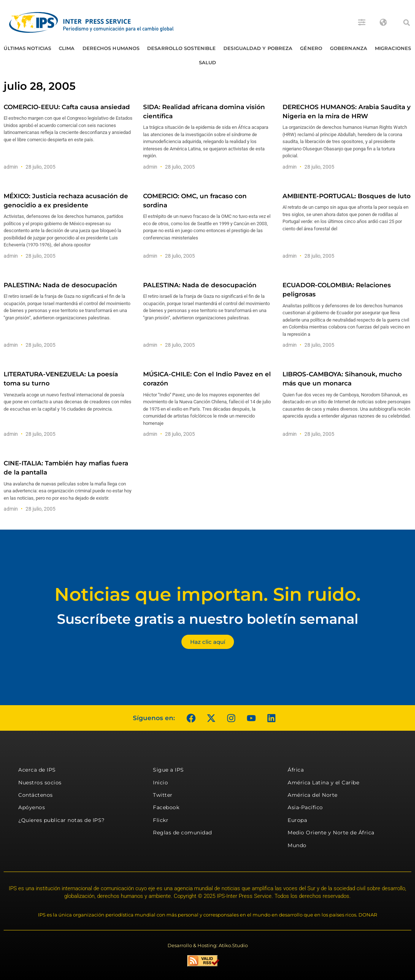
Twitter (163, 795)
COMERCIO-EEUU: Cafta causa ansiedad (67, 107)
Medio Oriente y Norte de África (331, 833)
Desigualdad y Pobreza (258, 48)
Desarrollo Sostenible (181, 48)
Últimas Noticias (27, 48)
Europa (297, 820)
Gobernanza (349, 48)
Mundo (297, 845)
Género (311, 48)
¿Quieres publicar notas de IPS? (62, 820)
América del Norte (313, 795)
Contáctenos (36, 795)
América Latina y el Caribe (323, 783)
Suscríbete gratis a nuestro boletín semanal (208, 619)
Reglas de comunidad (182, 833)
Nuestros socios (40, 783)
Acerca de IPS (37, 770)
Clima (67, 48)
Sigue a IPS (168, 770)
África (296, 770)
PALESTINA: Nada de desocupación (60, 285)
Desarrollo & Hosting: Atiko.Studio (208, 945)
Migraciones (393, 48)
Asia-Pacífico (305, 807)
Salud (208, 62)
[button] (407, 23)
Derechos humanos (111, 48)
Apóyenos (32, 807)
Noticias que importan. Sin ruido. (207, 594)
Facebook (166, 807)
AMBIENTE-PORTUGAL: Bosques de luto (347, 196)
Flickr (161, 820)
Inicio (160, 783)
